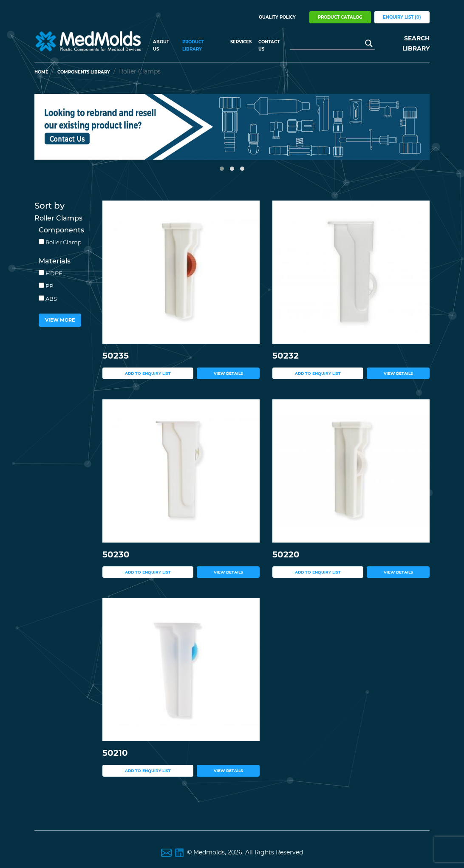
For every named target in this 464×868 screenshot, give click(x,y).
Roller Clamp (60, 242)
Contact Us (269, 45)
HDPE (51, 273)
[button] (222, 169)
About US (161, 45)
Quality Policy (277, 17)
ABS (48, 299)
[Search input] (328, 43)
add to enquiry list (148, 373)
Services (241, 42)
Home (41, 72)
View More (60, 320)
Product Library (193, 45)
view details (228, 373)
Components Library (84, 72)
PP (46, 286)
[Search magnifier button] (369, 43)
